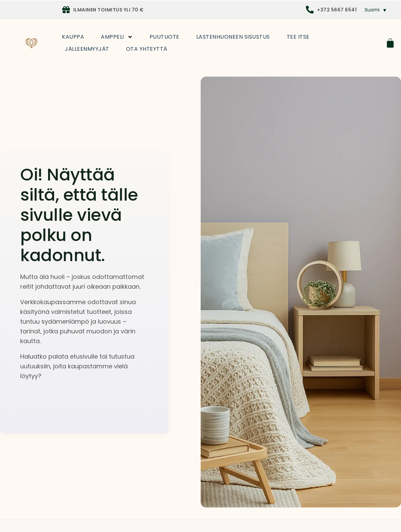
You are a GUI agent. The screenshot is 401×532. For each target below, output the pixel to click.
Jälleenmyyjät (87, 49)
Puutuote (165, 37)
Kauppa (73, 37)
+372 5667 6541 (337, 10)
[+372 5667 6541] (310, 10)
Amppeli (117, 37)
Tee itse (298, 37)
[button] (376, 10)
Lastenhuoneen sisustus (233, 37)
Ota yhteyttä (147, 49)
